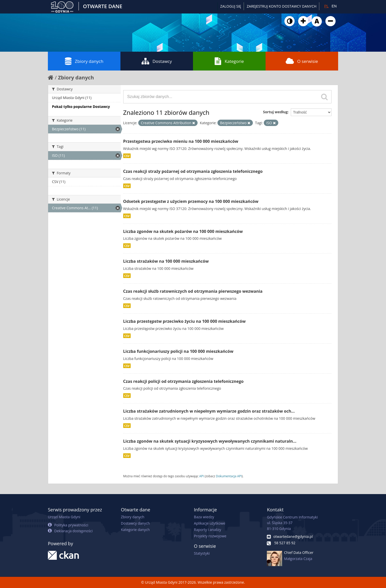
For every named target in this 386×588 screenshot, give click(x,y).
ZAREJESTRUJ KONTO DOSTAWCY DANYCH (282, 6)
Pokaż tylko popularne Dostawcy (81, 107)
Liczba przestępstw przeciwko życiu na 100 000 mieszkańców (184, 321)
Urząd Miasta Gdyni (64, 517)
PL (326, 6)
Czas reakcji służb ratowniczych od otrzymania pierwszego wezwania (193, 291)
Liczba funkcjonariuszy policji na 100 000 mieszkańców (178, 351)
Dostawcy (157, 61)
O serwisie (302, 61)
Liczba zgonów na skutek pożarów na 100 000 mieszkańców (183, 231)
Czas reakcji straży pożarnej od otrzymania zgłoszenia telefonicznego (193, 171)
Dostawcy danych (135, 523)
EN (334, 6)
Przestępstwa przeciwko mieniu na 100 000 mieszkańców (181, 141)
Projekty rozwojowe (210, 536)
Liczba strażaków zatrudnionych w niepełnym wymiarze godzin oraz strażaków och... (209, 411)
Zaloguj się (231, 6)
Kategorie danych (135, 530)
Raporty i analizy (208, 530)
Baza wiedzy (204, 517)
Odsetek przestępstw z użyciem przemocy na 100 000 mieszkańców (191, 201)
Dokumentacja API (229, 476)
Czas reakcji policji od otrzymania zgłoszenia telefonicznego (183, 381)
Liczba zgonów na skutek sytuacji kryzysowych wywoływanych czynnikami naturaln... (210, 441)
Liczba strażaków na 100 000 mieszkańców (166, 261)
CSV (127, 156)
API (201, 476)
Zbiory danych (84, 61)
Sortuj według (275, 112)
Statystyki (202, 553)
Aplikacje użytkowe (210, 523)
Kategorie (229, 61)
